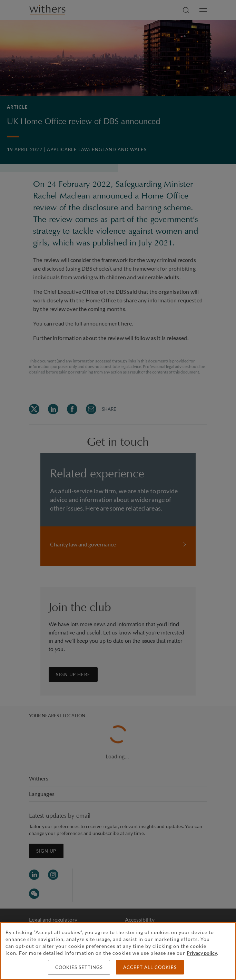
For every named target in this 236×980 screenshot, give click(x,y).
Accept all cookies (150, 967)
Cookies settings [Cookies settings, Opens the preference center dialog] (79, 967)
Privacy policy (202, 953)
